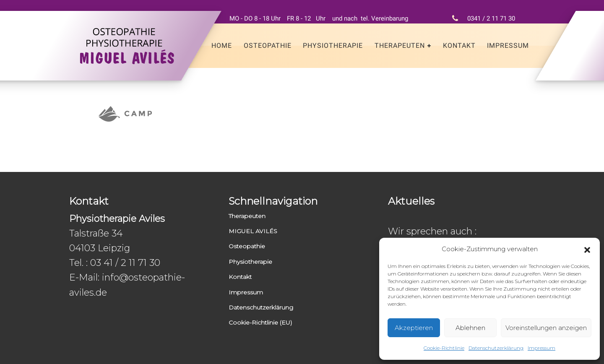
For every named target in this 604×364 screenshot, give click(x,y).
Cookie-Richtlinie (444, 348)
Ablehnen (470, 328)
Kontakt (459, 45)
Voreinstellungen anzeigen (546, 328)
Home (222, 45)
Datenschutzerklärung (496, 348)
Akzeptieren (414, 328)
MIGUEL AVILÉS (253, 231)
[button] (587, 249)
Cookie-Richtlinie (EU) (260, 322)
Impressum (542, 348)
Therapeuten (400, 45)
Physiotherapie (333, 45)
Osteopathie (268, 45)
